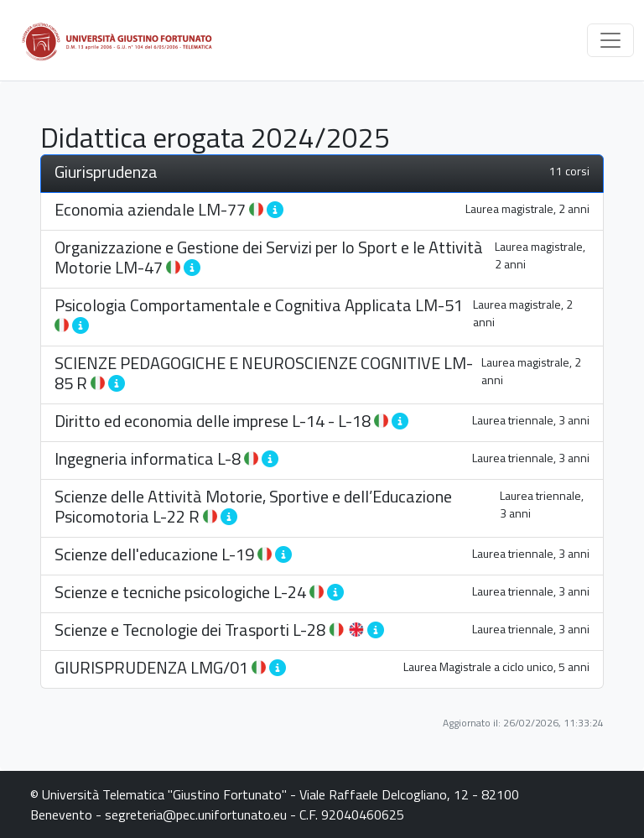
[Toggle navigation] (610, 40)
